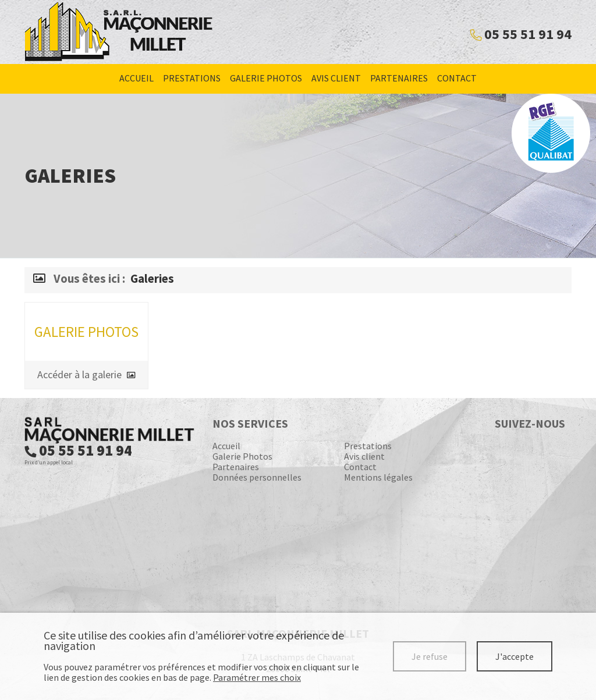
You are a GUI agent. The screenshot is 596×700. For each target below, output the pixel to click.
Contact (457, 78)
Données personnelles (257, 477)
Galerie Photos (266, 78)
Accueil (136, 78)
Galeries (152, 279)
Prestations (192, 78)
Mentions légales (378, 477)
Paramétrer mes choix (257, 677)
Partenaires (399, 78)
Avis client (336, 78)
